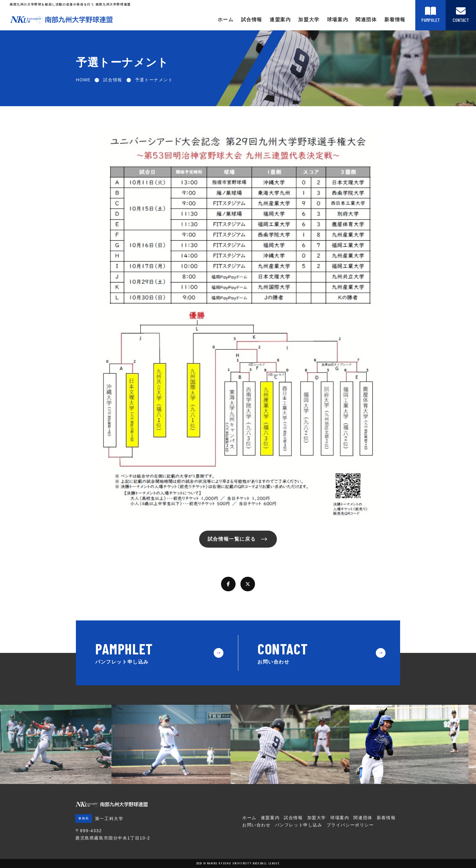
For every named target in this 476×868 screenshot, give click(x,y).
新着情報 (395, 20)
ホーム (226, 20)
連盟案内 (280, 20)
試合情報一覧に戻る (232, 539)
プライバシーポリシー (350, 825)
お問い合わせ (257, 825)
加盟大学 (309, 20)
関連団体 (366, 20)
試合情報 (252, 20)
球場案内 (338, 20)
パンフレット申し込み (299, 825)
